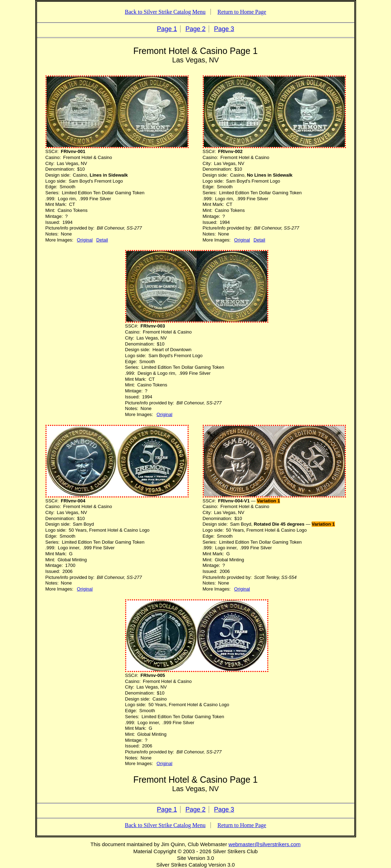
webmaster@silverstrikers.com (264, 844)
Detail (102, 240)
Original (85, 240)
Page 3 (224, 29)
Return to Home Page (242, 12)
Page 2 (195, 29)
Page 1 (167, 29)
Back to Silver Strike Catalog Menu (165, 12)
